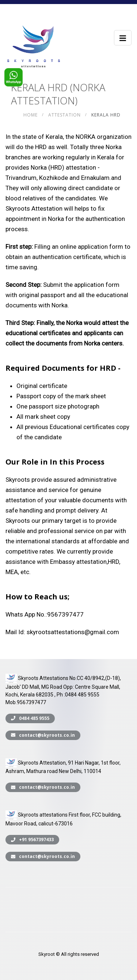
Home (31, 115)
